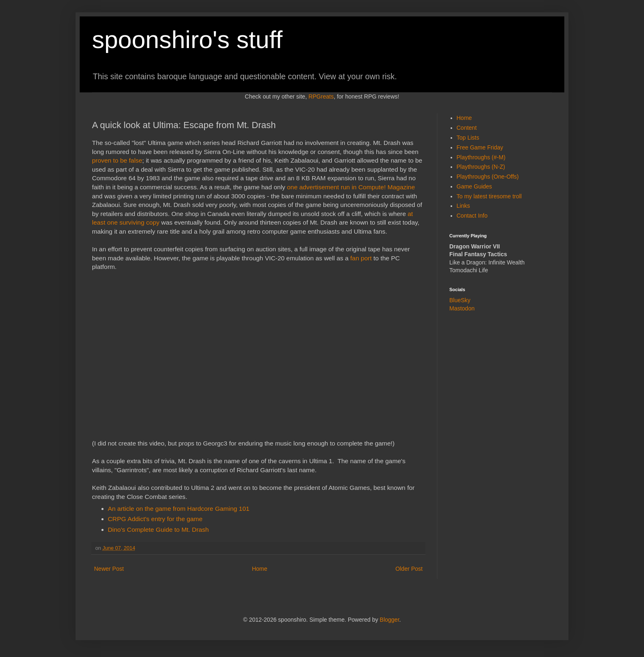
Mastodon (462, 308)
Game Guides (474, 186)
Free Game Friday (480, 147)
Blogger (390, 620)
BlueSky (460, 300)
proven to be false (117, 160)
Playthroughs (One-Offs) (488, 177)
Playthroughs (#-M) (481, 157)
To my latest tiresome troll (489, 196)
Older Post (409, 569)
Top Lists (468, 138)
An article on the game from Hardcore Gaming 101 (179, 509)
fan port (361, 258)
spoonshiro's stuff (187, 40)
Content (467, 128)
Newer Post (109, 569)
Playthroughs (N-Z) (481, 167)
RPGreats (321, 96)
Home (259, 569)
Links (463, 206)
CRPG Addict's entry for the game (155, 519)
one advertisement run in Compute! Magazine (351, 187)
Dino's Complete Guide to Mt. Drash (159, 530)
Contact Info (472, 216)
